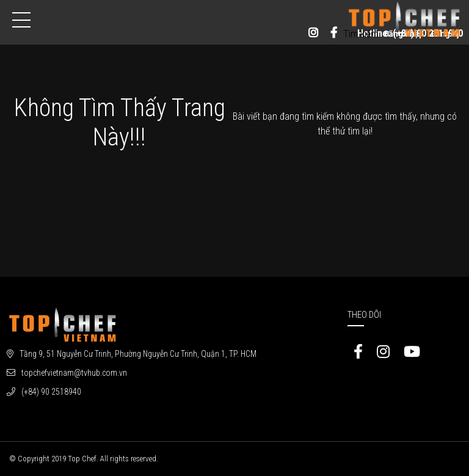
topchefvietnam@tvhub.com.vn (74, 373)
